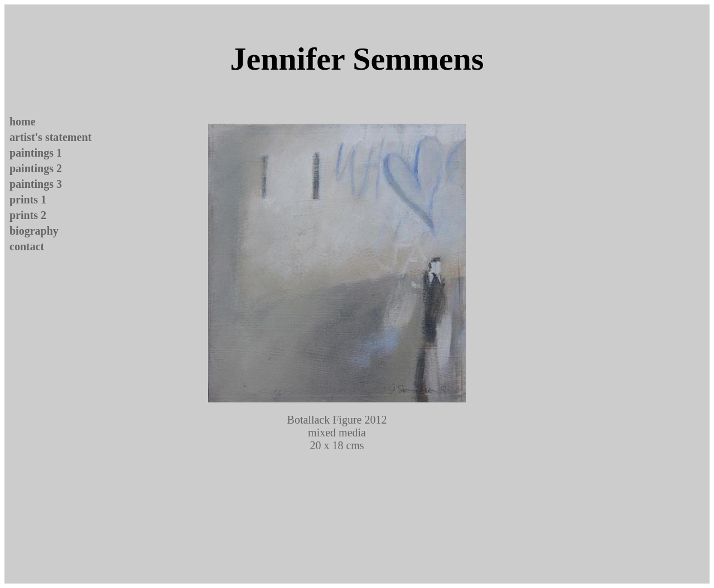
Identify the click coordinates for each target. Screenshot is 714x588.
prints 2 (28, 215)
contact (27, 246)
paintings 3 (36, 184)
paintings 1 (36, 153)
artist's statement (50, 137)
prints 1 (28, 200)
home (23, 122)
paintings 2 (36, 168)
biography (34, 231)
